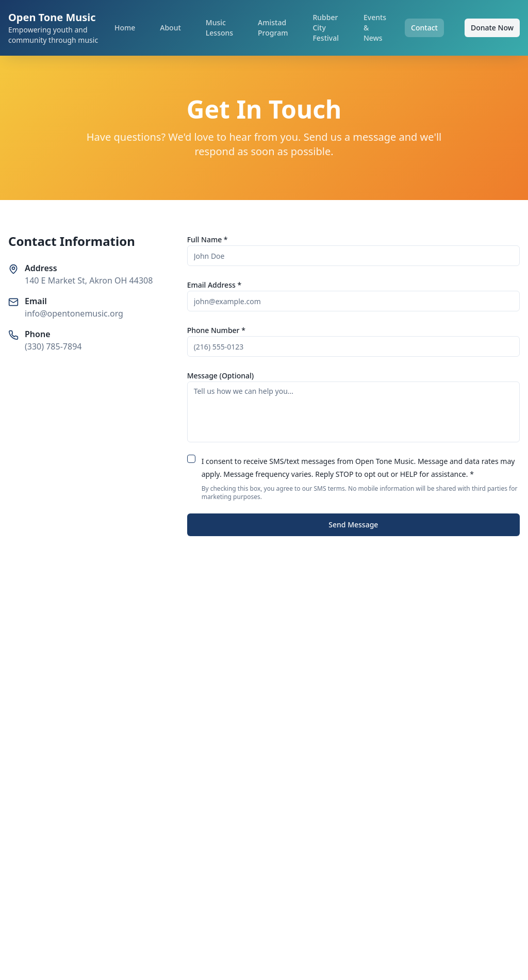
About (170, 28)
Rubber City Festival (326, 28)
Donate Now (492, 28)
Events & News (375, 28)
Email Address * (214, 285)
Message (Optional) (221, 376)
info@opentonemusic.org (74, 313)
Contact (424, 28)
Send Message (353, 525)
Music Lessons (219, 28)
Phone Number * (216, 330)
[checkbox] (191, 459)
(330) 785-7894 (53, 346)
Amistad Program (273, 28)
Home (125, 28)
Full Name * (208, 239)
